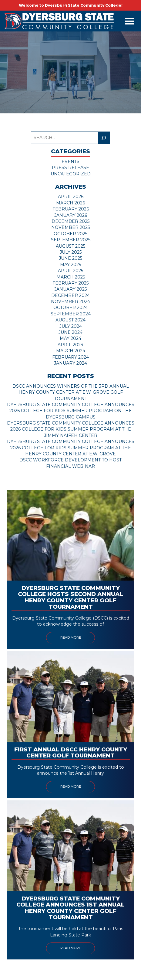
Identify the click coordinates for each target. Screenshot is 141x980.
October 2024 (70, 308)
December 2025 (70, 221)
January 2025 (70, 289)
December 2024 (70, 295)
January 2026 (71, 215)
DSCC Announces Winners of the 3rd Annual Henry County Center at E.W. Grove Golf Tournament (71, 392)
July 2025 (71, 252)
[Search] (104, 138)
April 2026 (71, 197)
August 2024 (70, 320)
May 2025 (70, 265)
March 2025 (71, 277)
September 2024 (71, 314)
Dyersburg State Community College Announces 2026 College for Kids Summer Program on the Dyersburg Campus (71, 411)
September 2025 (71, 240)
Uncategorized (71, 174)
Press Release (70, 168)
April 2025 (70, 271)
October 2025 (70, 234)
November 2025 (70, 227)
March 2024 (71, 351)
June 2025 (70, 258)
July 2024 (71, 326)
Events (70, 161)
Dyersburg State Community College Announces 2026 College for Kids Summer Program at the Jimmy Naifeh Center (71, 429)
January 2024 (70, 363)
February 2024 (70, 357)
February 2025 (70, 283)
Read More (71, 638)
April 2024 (70, 345)
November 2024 (70, 301)
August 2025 (70, 246)
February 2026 (71, 209)
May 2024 (70, 338)
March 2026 (70, 203)
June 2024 (70, 332)
